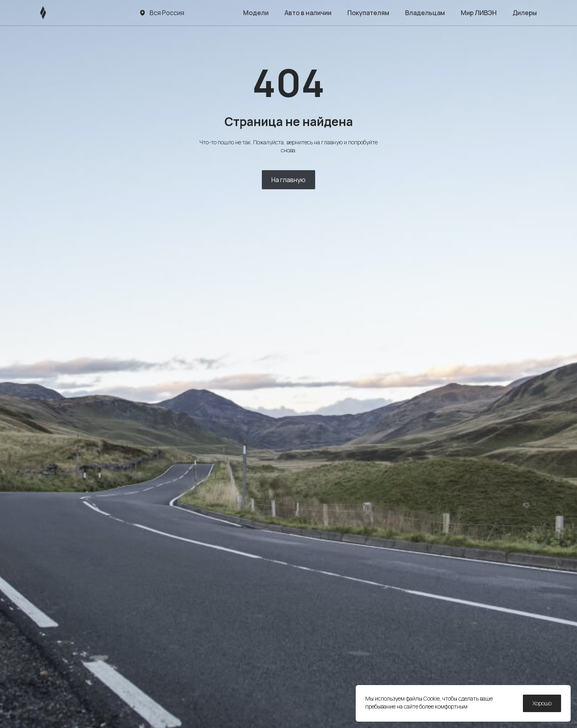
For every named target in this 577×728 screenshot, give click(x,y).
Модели (256, 13)
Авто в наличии (308, 13)
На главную (288, 180)
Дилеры (525, 13)
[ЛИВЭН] (58, 13)
